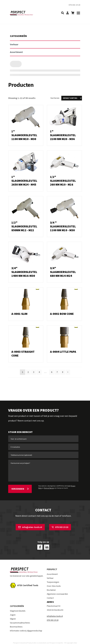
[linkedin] (47, 543)
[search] (62, 13)
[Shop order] (72, 98)
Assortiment (52, 570)
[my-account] (67, 13)
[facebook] (40, 543)
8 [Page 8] (63, 372)
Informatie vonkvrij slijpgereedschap (26, 626)
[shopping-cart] (73, 13)
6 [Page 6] (52, 372)
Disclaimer (51, 586)
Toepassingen (53, 578)
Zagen (13, 610)
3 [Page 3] (33, 372)
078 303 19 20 (60, 526)
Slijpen (13, 614)
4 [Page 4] (39, 372)
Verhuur (50, 574)
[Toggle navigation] (77, 13)
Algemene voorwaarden (57, 590)
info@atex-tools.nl (30, 526)
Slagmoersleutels (18, 606)
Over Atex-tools (54, 582)
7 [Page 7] (57, 372)
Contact (50, 593)
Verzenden (20, 488)
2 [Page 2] (28, 372)
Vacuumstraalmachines (20, 618)
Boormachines (16, 622)
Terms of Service (49, 488)
